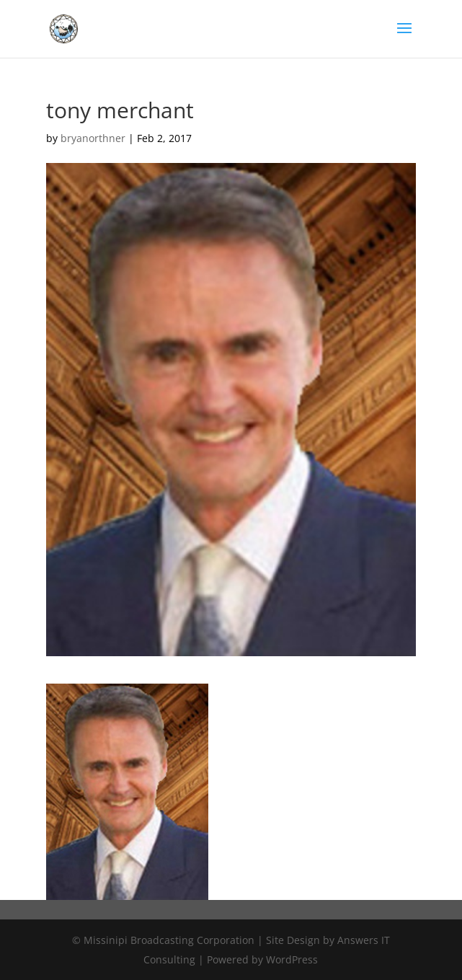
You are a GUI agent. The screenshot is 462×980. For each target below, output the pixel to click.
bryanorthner (93, 138)
